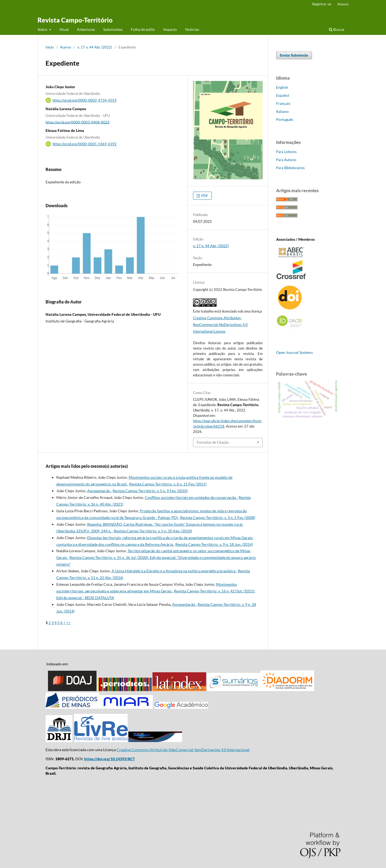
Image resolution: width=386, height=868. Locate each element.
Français (283, 103)
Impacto (170, 29)
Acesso (343, 4)
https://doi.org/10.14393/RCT (110, 759)
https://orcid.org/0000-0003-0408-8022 (78, 122)
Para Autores (286, 160)
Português (285, 119)
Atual (64, 29)
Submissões (113, 29)
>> (68, 623)
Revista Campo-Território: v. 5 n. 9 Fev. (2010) (150, 491)
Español (283, 95)
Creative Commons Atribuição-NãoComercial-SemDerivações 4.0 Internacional (183, 750)
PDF (204, 196)
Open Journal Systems (294, 352)
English (282, 87)
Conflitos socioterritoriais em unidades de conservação (191, 497)
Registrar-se (322, 4)
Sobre (43, 29)
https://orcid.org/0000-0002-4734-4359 (85, 100)
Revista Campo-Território (75, 20)
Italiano (282, 111)
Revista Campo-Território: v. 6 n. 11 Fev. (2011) (168, 484)
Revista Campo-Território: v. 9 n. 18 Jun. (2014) (214, 544)
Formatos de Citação (213, 442)
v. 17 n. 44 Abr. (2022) (95, 47)
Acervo (66, 47)
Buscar (337, 29)
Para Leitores (286, 152)
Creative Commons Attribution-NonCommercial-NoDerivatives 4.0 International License (220, 325)
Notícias (192, 29)
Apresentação (99, 491)
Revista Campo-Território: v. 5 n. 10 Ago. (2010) (153, 531)
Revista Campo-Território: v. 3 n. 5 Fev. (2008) (218, 518)
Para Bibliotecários (290, 168)
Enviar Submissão (294, 55)
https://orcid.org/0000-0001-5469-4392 (85, 144)
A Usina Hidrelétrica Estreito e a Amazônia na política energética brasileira (174, 571)
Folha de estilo (143, 29)
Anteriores (86, 29)
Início (50, 47)
